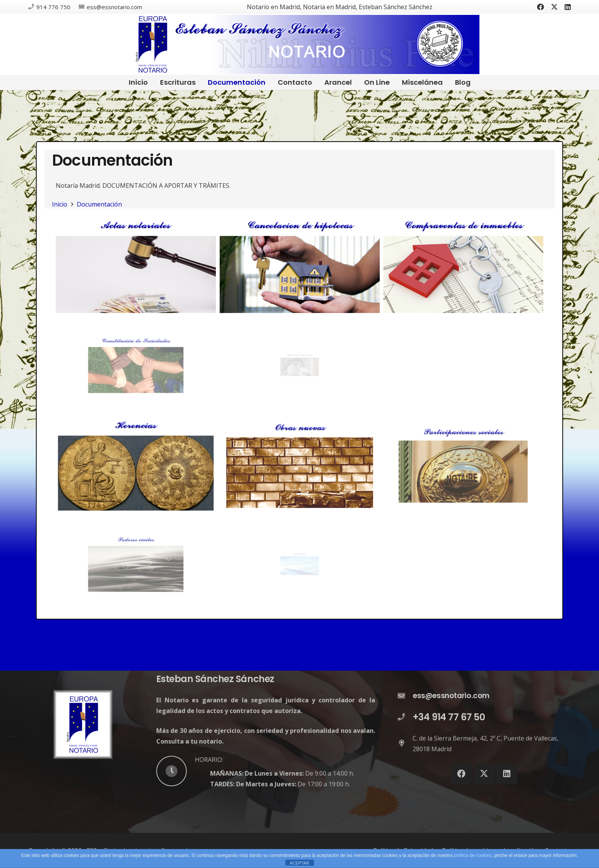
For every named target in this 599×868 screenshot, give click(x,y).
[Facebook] (541, 7)
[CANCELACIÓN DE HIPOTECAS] (300, 265)
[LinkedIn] (568, 7)
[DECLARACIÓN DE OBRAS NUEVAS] (300, 464)
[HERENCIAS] (136, 464)
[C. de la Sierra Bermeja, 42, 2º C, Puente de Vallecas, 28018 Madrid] (405, 744)
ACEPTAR (299, 863)
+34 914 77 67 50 (449, 717)
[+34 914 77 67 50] (405, 717)
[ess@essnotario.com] (405, 696)
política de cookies (473, 855)
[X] (554, 7)
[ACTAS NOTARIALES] (136, 265)
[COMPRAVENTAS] (463, 265)
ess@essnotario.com (451, 696)
